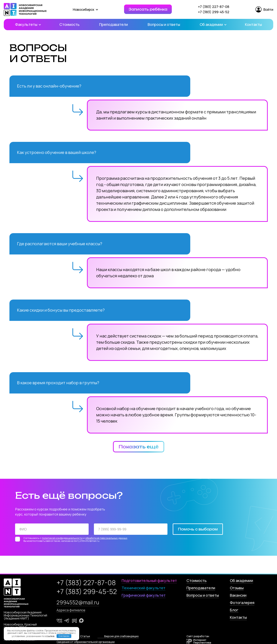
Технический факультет (143, 588)
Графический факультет (144, 595)
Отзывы (237, 588)
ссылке (50, 636)
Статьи (85, 636)
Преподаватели (114, 24)
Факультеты (27, 24)
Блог (234, 610)
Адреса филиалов (71, 610)
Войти (264, 9)
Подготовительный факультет (149, 581)
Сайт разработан (199, 639)
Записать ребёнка (148, 9)
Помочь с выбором (198, 529)
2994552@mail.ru (78, 602)
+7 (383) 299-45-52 (214, 12)
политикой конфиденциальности (62, 538)
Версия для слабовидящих (122, 636)
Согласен (64, 636)
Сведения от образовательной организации (86, 642)
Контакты (253, 24)
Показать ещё (139, 447)
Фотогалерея (242, 603)
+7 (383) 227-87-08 (214, 7)
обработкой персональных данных (106, 538)
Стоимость (69, 24)
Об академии (212, 24)
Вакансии (238, 595)
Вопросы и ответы (164, 24)
